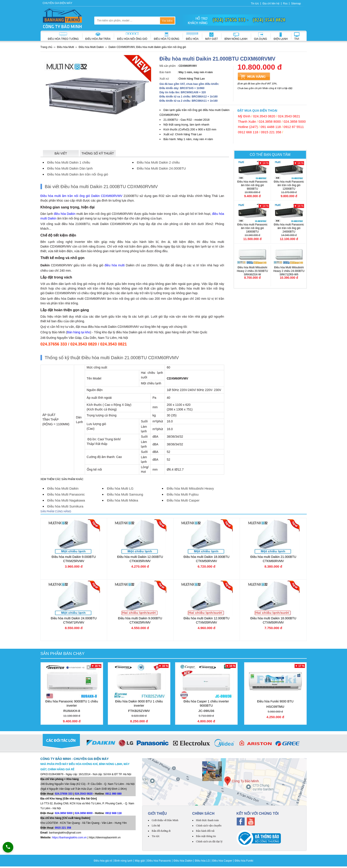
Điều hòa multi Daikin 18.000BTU (206, 559)
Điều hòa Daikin (183, 861)
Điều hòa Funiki (244, 861)
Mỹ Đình (244, 116)
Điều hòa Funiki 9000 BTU (275, 705)
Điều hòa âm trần (98, 39)
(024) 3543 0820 (269, 20)
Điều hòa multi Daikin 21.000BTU (273, 559)
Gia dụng (261, 39)
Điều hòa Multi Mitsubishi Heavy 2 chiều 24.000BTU (289, 271)
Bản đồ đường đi (161, 831)
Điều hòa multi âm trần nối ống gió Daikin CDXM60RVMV (81, 196)
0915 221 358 (271, 132)
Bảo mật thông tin (206, 836)
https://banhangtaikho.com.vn (69, 837)
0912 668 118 (248, 132)
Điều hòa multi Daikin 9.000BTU (74, 559)
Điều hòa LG (202, 861)
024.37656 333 (64, 794)
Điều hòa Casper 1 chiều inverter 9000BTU (206, 707)
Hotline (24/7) (248, 127)
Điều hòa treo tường (63, 39)
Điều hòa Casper (222, 861)
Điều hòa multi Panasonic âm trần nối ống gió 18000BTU (253, 230)
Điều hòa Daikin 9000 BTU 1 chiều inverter (139, 707)
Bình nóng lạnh (236, 39)
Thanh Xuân (247, 121)
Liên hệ (156, 826)
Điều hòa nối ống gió (132, 39)
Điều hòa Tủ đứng (167, 39)
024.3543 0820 (264, 116)
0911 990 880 (113, 794)
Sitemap (296, 4)
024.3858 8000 (270, 121)
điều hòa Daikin (65, 214)
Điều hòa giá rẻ (103, 861)
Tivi (297, 39)
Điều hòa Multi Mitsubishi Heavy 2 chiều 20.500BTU (253, 271)
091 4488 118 (271, 127)
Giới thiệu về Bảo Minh (165, 820)
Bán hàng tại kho (79, 332)
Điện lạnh (281, 39)
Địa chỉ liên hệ (271, 4)
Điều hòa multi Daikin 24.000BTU (74, 620)
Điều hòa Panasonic (159, 861)
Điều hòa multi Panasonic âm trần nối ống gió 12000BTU (289, 187)
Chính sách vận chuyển (209, 826)
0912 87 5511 (294, 127)
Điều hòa (192, 39)
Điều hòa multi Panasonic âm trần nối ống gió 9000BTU (253, 187)
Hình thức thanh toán (207, 820)
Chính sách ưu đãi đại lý (209, 841)
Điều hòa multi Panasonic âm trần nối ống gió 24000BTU (289, 230)
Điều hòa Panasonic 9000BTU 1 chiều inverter (72, 707)
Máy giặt (211, 39)
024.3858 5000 (295, 121)
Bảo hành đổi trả (205, 831)
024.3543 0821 (289, 116)
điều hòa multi (115, 265)
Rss (285, 4)
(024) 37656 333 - (231, 20)
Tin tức (255, 4)
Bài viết (61, 153)
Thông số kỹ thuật (98, 153)
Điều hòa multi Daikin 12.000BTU (140, 559)
